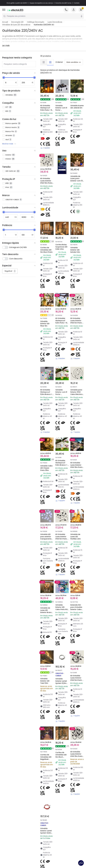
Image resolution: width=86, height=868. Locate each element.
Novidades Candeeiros (53, 809)
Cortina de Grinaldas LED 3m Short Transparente (62, 597)
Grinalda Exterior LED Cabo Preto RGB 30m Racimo (61, 496)
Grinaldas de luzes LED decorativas (16, 25)
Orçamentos (28, 822)
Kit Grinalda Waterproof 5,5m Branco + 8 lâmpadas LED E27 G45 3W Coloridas (47, 345)
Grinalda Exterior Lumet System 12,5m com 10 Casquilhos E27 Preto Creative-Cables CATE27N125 (47, 655)
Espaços (48, 826)
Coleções (48, 832)
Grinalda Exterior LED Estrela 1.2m (76, 239)
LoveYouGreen (50, 836)
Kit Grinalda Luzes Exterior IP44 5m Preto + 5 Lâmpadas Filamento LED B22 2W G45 (77, 549)
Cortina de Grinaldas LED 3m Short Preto (46, 240)
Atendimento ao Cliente (9, 811)
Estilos (47, 829)
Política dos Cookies (50, 856)
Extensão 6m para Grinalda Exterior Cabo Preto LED (77, 495)
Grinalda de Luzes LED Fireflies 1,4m (76, 443)
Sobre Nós (6, 807)
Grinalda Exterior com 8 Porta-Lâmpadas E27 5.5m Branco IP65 (62, 345)
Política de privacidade (30, 856)
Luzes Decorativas (55, 22)
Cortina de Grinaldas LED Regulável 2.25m (46, 597)
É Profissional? (8, 824)
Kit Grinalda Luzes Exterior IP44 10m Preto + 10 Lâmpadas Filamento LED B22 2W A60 (77, 397)
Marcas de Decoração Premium (53, 816)
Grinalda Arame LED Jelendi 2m (77, 107)
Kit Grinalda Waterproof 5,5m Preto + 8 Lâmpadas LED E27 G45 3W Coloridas (62, 294)
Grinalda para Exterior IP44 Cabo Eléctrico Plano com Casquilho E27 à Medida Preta (77, 346)
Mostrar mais (9, 144)
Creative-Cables (22, 731)
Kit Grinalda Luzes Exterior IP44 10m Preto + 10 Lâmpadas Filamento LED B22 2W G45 (77, 601)
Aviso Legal (52, 859)
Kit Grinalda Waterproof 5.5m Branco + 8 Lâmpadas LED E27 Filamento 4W (62, 396)
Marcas (26, 812)
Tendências (49, 812)
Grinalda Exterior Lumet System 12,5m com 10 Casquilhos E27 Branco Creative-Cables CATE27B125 (62, 553)
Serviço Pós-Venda (37, 859)
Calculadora (28, 818)
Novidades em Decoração (50, 822)
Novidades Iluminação (32, 809)
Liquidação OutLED (31, 830)
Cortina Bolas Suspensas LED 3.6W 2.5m (62, 239)
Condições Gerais (10, 856)
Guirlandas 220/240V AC (44, 25)
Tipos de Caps (29, 815)
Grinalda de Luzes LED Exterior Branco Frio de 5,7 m (47, 496)
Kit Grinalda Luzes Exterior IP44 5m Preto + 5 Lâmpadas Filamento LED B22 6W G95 (62, 447)
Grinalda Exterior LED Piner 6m (46, 290)
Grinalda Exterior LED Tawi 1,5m (46, 545)
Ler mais (6, 45)
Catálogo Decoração (36, 22)
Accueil (5, 22)
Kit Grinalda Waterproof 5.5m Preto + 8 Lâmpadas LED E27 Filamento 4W (46, 111)
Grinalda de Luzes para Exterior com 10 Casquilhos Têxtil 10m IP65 (77, 173)
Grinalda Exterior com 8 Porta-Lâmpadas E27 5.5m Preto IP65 (62, 110)
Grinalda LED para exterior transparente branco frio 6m (47, 444)
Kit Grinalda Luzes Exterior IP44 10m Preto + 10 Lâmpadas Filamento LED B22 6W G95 (46, 184)
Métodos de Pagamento (7, 820)
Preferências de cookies (71, 856)
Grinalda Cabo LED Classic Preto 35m (47, 392)
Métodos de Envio (9, 815)
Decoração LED (17, 22)
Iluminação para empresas (30, 826)
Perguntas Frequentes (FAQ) (11, 828)
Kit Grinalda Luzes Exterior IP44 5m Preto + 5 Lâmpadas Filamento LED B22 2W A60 (77, 294)
